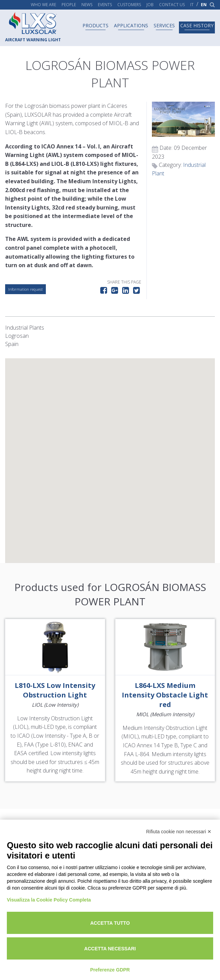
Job (150, 5)
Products (95, 25)
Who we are (43, 5)
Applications (131, 25)
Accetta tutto (110, 923)
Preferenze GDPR (110, 970)
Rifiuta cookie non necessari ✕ (179, 832)
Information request (25, 289)
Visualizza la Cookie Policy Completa (49, 900)
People (69, 5)
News (87, 5)
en (204, 5)
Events (105, 5)
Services (164, 25)
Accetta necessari (110, 949)
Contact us (172, 5)
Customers (129, 5)
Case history (197, 25)
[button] (110, 454)
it (192, 5)
